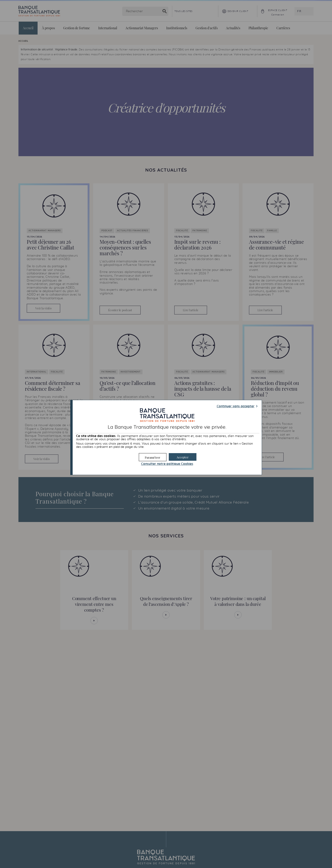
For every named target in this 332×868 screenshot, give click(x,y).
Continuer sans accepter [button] (236, 406)
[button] (183, 457)
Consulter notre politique (167, 464)
